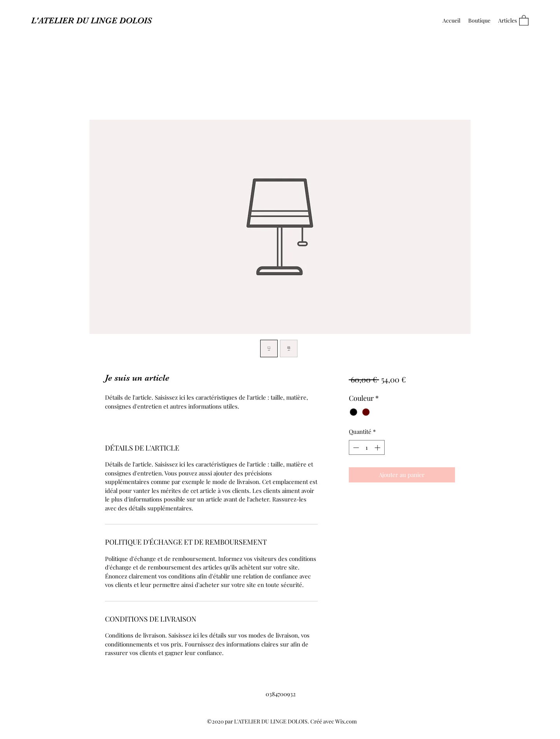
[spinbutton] (367, 448)
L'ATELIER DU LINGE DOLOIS (91, 20)
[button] (524, 20)
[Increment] (378, 448)
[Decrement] (355, 448)
